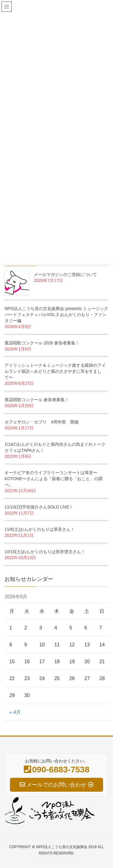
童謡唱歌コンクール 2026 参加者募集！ (42, 343)
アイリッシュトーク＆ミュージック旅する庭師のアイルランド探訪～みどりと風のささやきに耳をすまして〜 (55, 371)
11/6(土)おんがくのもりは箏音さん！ (40, 529)
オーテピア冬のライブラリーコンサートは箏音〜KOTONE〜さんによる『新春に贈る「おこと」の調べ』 (53, 479)
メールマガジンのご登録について (65, 274)
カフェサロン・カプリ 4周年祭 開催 (42, 422)
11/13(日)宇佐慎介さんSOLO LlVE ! (38, 507)
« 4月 (15, 712)
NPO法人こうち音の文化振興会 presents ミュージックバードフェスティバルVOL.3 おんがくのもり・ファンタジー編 (56, 315)
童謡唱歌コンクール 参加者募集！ (37, 400)
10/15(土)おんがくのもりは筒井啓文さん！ (45, 552)
